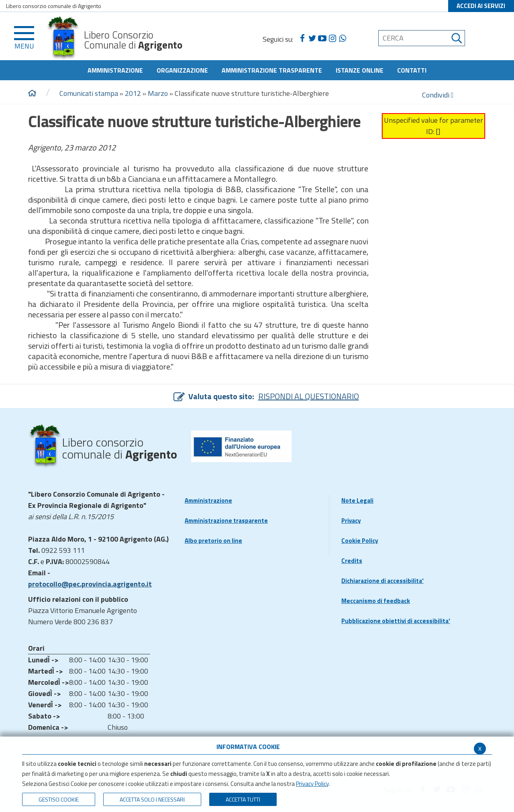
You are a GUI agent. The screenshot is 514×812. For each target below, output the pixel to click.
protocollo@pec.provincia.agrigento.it (90, 584)
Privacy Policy (312, 784)
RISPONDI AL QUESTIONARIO (309, 396)
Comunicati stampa (89, 93)
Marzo (158, 93)
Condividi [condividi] (438, 95)
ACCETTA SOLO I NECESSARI (152, 799)
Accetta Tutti (243, 799)
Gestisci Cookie (59, 799)
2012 (133, 93)
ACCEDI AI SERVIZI (481, 6)
